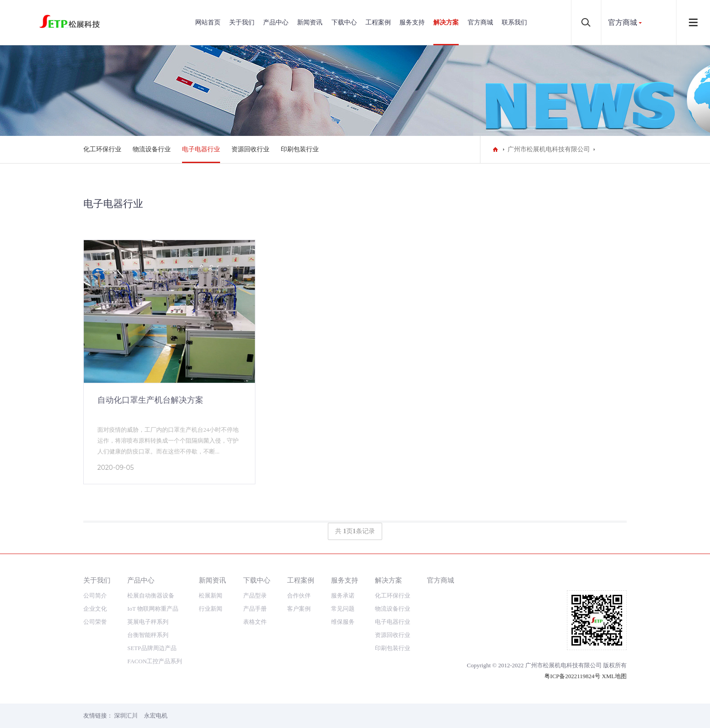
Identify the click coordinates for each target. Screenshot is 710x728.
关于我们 (242, 22)
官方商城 (480, 22)
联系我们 (514, 22)
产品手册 (255, 609)
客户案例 (299, 609)
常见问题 (343, 609)
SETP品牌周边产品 (152, 648)
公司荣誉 (95, 622)
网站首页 (208, 22)
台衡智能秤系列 (148, 635)
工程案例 (378, 22)
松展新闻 (211, 595)
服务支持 (412, 22)
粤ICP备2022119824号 (572, 676)
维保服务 (343, 622)
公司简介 (95, 595)
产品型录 (255, 595)
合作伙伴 (299, 595)
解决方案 (446, 22)
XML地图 (614, 676)
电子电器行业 (201, 149)
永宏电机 (156, 716)
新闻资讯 (310, 22)
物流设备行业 (152, 149)
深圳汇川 (126, 716)
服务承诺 (343, 595)
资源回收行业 (250, 149)
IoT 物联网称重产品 (153, 609)
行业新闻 (211, 609)
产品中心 (276, 22)
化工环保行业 (102, 149)
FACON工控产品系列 (155, 661)
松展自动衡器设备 (151, 595)
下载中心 (344, 22)
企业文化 (95, 609)
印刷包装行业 (300, 149)
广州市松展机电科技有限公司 (549, 149)
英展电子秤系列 (148, 622)
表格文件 (255, 622)
